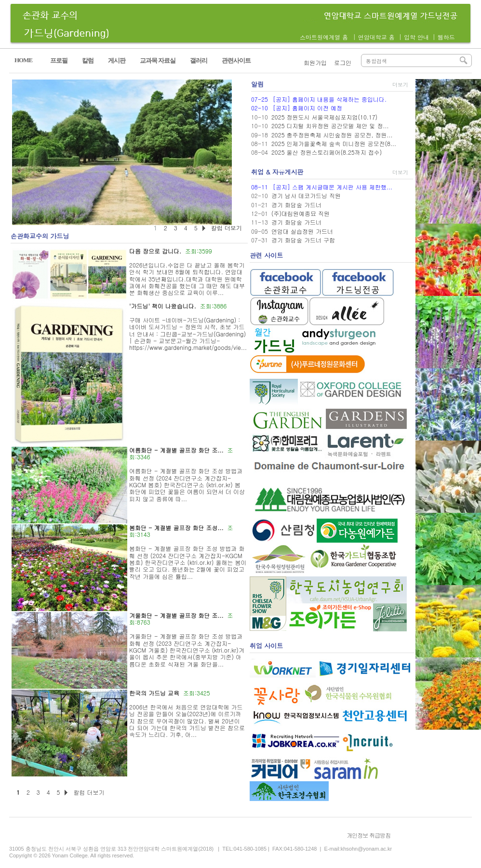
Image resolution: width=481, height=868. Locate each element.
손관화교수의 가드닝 (40, 236)
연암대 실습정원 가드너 (302, 231)
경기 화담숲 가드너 (296, 205)
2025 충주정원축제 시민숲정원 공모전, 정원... (332, 135)
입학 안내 (416, 37)
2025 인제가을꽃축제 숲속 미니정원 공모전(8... (334, 143)
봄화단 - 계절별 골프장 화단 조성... (176, 527)
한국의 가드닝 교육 (154, 693)
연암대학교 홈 (376, 37)
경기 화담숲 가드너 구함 (303, 240)
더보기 (400, 85)
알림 (257, 84)
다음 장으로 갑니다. (155, 251)
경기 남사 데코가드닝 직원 (306, 195)
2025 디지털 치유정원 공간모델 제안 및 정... (330, 126)
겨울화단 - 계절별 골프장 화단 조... (176, 615)
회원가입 (315, 62)
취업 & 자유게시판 (277, 172)
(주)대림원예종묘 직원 (301, 213)
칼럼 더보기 (89, 792)
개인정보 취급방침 (368, 835)
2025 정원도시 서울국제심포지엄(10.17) (324, 117)
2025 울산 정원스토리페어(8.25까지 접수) (327, 152)
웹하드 (446, 37)
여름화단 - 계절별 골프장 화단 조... (176, 450)
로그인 (343, 62)
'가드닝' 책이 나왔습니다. (163, 306)
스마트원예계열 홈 (324, 37)
